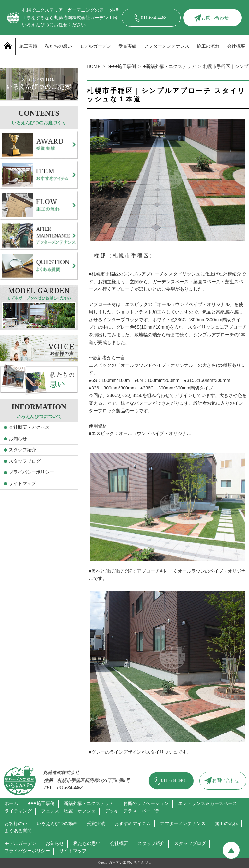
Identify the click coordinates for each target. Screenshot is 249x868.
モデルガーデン (95, 46)
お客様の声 (16, 824)
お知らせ (18, 439)
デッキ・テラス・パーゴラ (132, 811)
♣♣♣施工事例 (41, 804)
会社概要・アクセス (29, 427)
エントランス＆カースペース (207, 804)
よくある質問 (18, 831)
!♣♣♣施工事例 (122, 66)
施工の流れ (208, 46)
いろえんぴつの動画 (57, 824)
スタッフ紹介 (22, 450)
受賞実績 (127, 46)
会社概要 (236, 46)
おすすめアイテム (133, 824)
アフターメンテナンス (167, 46)
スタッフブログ (25, 461)
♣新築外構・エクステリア (169, 66)
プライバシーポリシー (31, 472)
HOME (94, 66)
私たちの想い (58, 46)
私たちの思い (87, 843)
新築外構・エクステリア (89, 804)
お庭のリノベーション (146, 804)
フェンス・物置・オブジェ (68, 811)
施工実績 (28, 46)
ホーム (11, 804)
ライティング (18, 811)
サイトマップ (22, 484)
